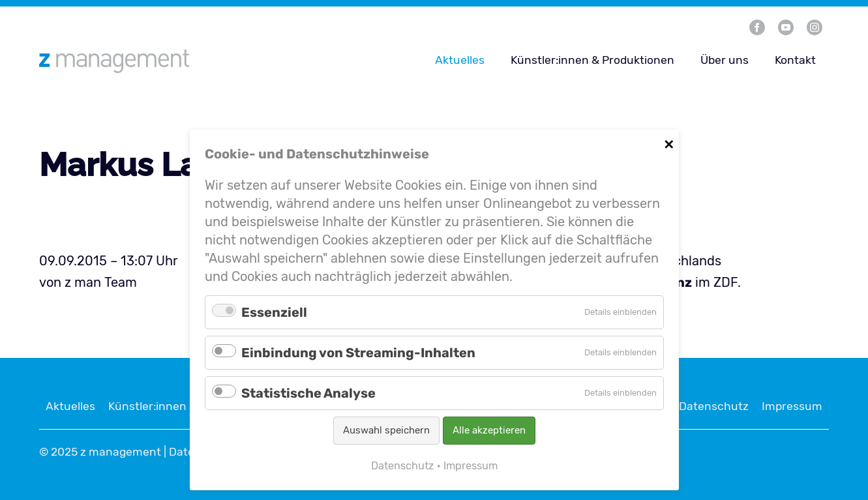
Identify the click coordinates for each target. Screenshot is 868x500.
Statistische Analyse (308, 393)
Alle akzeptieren (489, 430)
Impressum (792, 406)
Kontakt (795, 60)
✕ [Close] (669, 143)
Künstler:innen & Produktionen (592, 60)
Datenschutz (714, 406)
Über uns (725, 60)
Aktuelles (460, 60)
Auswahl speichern (386, 430)
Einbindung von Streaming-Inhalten (358, 353)
